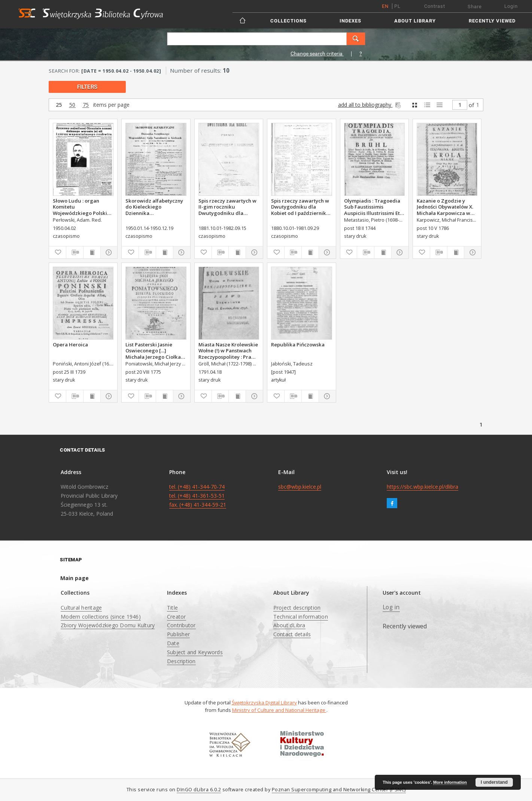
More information (450, 782)
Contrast (435, 6)
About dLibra (289, 625)
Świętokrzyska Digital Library (264, 703)
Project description (297, 608)
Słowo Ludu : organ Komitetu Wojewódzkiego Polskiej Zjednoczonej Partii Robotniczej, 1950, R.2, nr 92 (83, 207)
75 (86, 105)
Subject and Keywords (195, 652)
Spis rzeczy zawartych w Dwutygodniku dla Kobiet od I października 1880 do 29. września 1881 (300, 207)
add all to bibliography (370, 105)
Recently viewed (492, 21)
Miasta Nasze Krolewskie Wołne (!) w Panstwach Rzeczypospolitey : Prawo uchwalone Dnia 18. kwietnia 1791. (228, 351)
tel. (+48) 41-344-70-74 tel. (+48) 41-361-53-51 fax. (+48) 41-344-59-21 (198, 496)
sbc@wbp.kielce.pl (300, 487)
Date (173, 643)
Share (475, 7)
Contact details (292, 634)
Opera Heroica (70, 345)
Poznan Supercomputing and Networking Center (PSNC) (339, 790)
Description (181, 661)
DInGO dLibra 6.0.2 (199, 790)
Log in (391, 607)
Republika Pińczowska (298, 345)
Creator (177, 617)
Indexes (350, 21)
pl (397, 6)
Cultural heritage (81, 608)
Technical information (301, 617)
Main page (75, 578)
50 (72, 105)
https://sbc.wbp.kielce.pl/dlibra (422, 487)
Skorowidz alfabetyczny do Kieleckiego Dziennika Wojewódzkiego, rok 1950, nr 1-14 (154, 207)
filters (87, 87)
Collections (288, 21)
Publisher (178, 634)
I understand (494, 782)
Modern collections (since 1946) (101, 617)
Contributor (181, 625)
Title (172, 608)
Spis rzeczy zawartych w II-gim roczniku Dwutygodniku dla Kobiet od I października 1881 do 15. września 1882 (227, 207)
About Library (415, 21)
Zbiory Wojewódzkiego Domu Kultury (108, 625)
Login (511, 6)
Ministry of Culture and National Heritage (279, 710)
